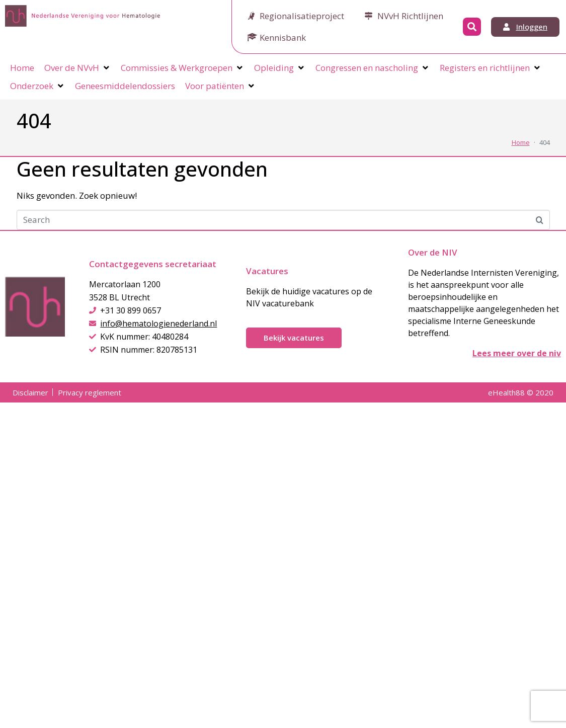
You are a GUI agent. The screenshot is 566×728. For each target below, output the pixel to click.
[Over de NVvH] (77, 68)
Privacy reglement (90, 392)
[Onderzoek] (37, 86)
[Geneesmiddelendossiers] (125, 86)
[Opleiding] (280, 68)
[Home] (22, 68)
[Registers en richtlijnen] (491, 68)
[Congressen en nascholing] (373, 68)
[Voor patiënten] (220, 86)
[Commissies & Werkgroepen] (182, 68)
